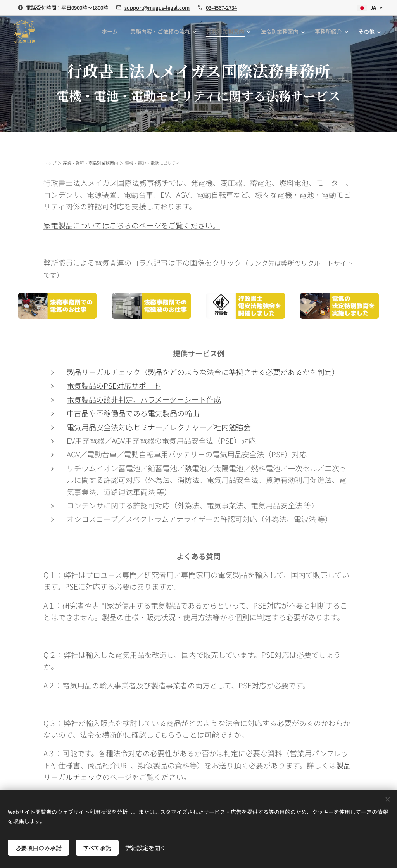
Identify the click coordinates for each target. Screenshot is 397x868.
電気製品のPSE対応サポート (114, 385)
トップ (50, 163)
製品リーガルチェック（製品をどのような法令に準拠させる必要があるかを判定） (203, 372)
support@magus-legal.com (157, 8)
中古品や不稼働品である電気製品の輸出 (133, 413)
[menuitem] (112, 31)
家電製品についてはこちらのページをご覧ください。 (132, 225)
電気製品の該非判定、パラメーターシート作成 (144, 399)
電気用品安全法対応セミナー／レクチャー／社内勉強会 (159, 427)
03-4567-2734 (221, 8)
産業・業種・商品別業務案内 (91, 163)
